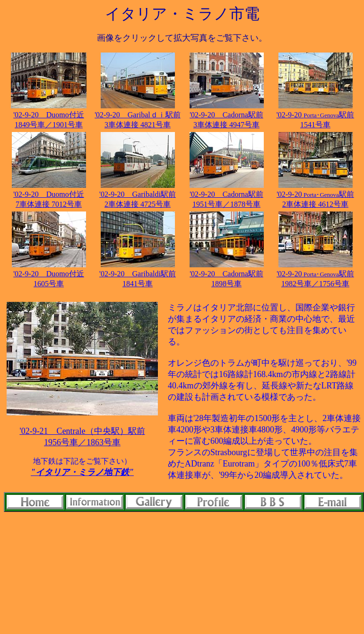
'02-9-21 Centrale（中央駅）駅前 (82, 431)
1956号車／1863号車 (82, 442)
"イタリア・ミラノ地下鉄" (82, 472)
